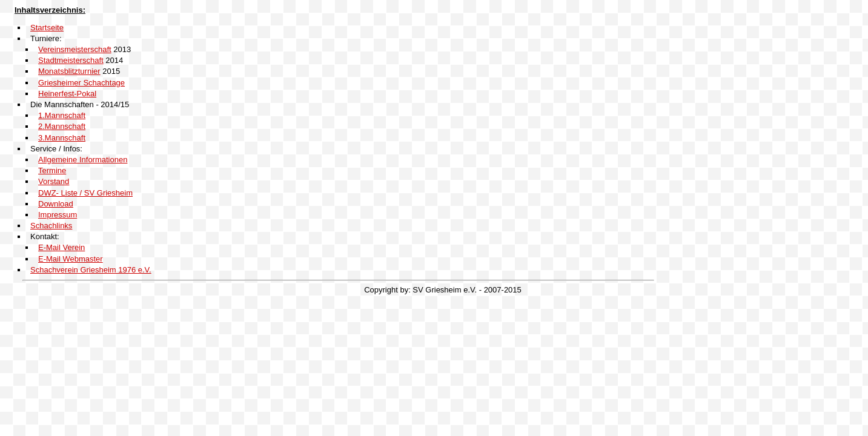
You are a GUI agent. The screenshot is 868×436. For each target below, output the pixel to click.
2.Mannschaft (62, 126)
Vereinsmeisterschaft (75, 49)
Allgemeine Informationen (83, 160)
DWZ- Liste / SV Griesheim (85, 193)
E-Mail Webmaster (71, 259)
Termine (52, 170)
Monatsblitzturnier (69, 71)
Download (56, 204)
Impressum (58, 215)
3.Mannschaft (62, 138)
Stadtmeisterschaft (71, 60)
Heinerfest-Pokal (67, 94)
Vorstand (54, 181)
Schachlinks (51, 226)
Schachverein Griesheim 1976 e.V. (91, 270)
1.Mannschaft (62, 115)
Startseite (47, 28)
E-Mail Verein (61, 247)
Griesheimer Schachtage (81, 83)
